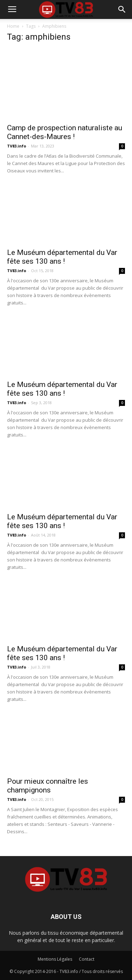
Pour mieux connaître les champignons (48, 786)
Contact (87, 959)
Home (13, 26)
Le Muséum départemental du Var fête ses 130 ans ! (62, 257)
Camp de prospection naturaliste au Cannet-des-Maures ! (65, 132)
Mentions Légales (55, 959)
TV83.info (17, 146)
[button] (122, 9)
